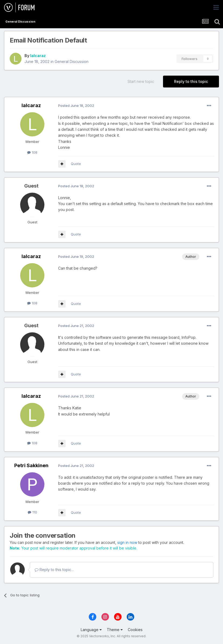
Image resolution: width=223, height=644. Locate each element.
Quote (76, 164)
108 (32, 152)
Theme (115, 630)
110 (32, 512)
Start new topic (141, 81)
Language (91, 630)
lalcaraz (38, 56)
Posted (76, 105)
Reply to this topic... (54, 570)
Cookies (135, 630)
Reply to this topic (191, 81)
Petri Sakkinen (31, 465)
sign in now (127, 542)
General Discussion (72, 61)
